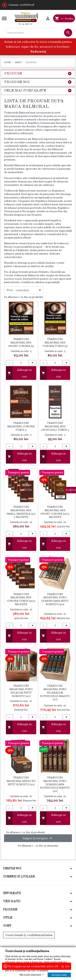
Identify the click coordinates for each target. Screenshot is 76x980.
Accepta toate (59, 975)
